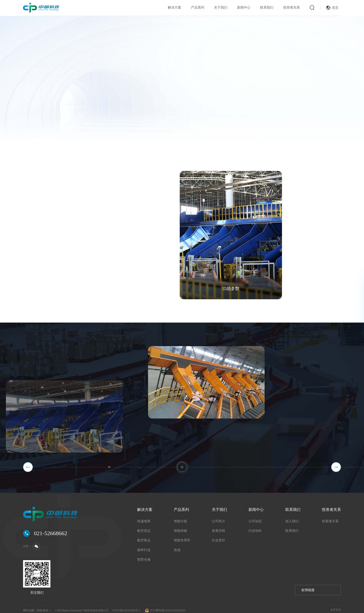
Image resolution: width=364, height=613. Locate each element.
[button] (28, 465)
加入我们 (292, 519)
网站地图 (28, 608)
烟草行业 (144, 547)
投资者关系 (291, 7)
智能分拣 (180, 519)
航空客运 (144, 538)
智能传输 (180, 528)
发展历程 (218, 528)
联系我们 (267, 7)
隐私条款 (41, 608)
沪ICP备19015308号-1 (124, 608)
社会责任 (218, 538)
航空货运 (144, 528)
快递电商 (144, 519)
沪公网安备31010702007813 (162, 608)
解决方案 (175, 7)
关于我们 (221, 7)
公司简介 (218, 519)
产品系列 (198, 7)
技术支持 (336, 607)
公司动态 (255, 519)
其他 (177, 547)
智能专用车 (182, 538)
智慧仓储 (144, 557)
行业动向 (255, 528)
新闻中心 (244, 7)
